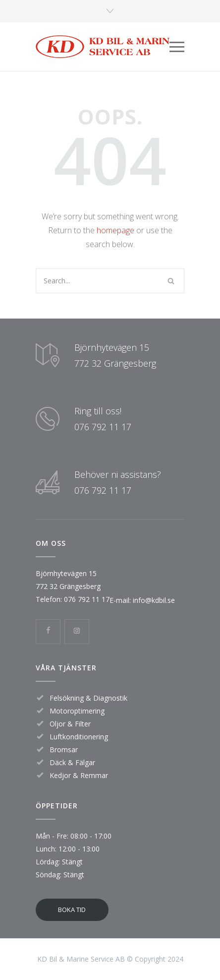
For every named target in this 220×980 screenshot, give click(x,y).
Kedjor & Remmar (79, 775)
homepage (115, 230)
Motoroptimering (77, 711)
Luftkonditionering (79, 737)
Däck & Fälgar (72, 762)
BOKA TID (72, 910)
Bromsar (64, 750)
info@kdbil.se (153, 600)
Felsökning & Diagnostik (88, 698)
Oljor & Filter (70, 724)
